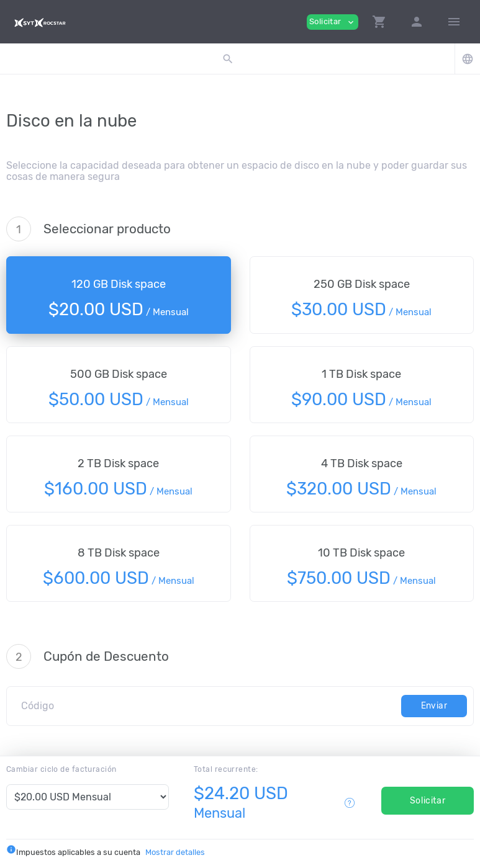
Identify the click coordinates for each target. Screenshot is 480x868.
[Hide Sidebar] (454, 22)
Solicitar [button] (333, 22)
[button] (379, 22)
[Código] (207, 706)
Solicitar (428, 801)
